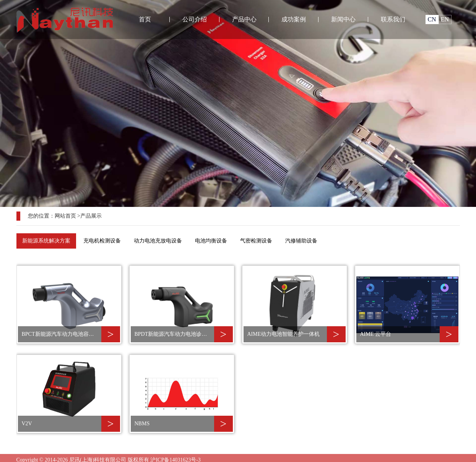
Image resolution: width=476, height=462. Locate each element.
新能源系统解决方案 (46, 241)
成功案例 (294, 19)
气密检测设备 (256, 241)
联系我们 (393, 19)
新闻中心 (343, 19)
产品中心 (244, 19)
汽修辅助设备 (301, 241)
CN (432, 19)
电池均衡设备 (211, 241)
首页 (145, 19)
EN (445, 19)
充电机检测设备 (102, 241)
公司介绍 (195, 19)
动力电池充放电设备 (158, 241)
